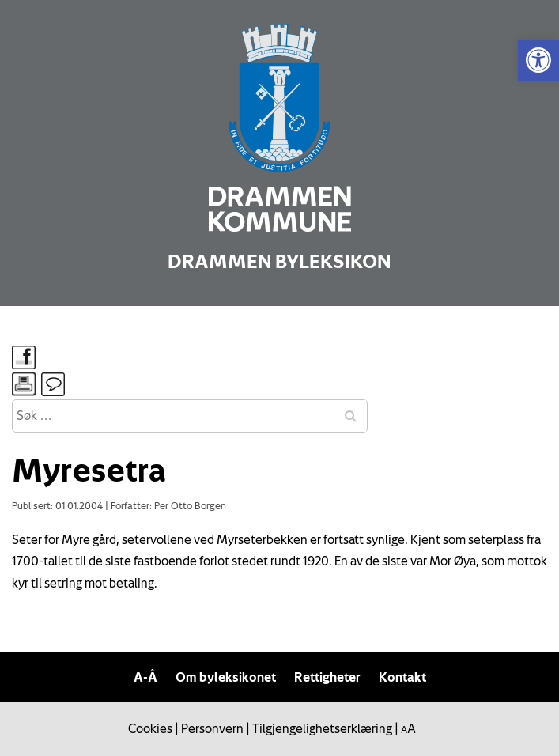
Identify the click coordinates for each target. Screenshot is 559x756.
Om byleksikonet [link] (226, 677)
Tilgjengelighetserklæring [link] (322, 728)
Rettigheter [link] (327, 677)
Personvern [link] (212, 728)
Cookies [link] (150, 728)
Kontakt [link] (402, 677)
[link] (538, 60)
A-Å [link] (145, 677)
